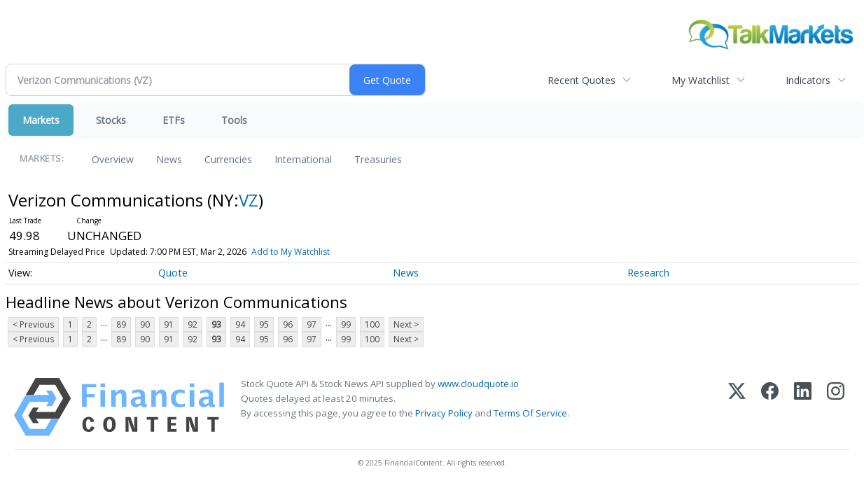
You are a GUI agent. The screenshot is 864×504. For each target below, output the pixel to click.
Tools (234, 120)
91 (169, 324)
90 (145, 324)
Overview (113, 159)
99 (346, 324)
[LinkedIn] (803, 407)
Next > (406, 324)
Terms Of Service (530, 413)
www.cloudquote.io (478, 384)
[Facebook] (770, 407)
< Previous (33, 324)
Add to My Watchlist (291, 252)
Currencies (228, 159)
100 (372, 324)
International (303, 159)
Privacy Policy (444, 413)
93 (216, 324)
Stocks (111, 120)
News (169, 159)
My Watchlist (701, 80)
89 (121, 324)
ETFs (174, 120)
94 (240, 324)
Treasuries (378, 159)
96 (288, 324)
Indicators (808, 80)
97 (312, 324)
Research (648, 273)
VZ (249, 200)
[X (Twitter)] (737, 407)
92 (193, 324)
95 (264, 324)
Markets (41, 120)
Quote (173, 273)
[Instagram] (836, 407)
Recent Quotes (581, 80)
